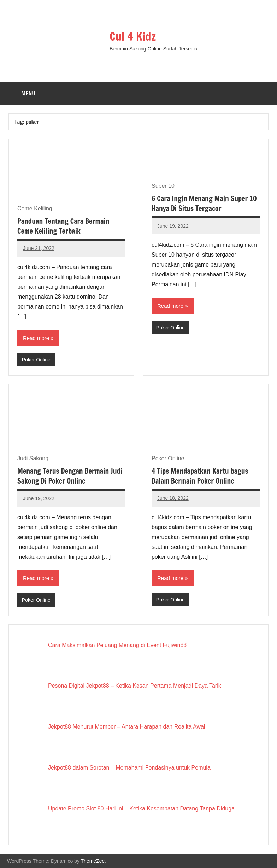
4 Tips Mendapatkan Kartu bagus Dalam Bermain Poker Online (200, 476)
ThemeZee (93, 861)
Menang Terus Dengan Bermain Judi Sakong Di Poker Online (70, 476)
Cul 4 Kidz (133, 36)
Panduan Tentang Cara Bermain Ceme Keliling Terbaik (63, 226)
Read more (36, 338)
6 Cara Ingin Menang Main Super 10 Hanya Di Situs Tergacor (204, 203)
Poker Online (36, 360)
